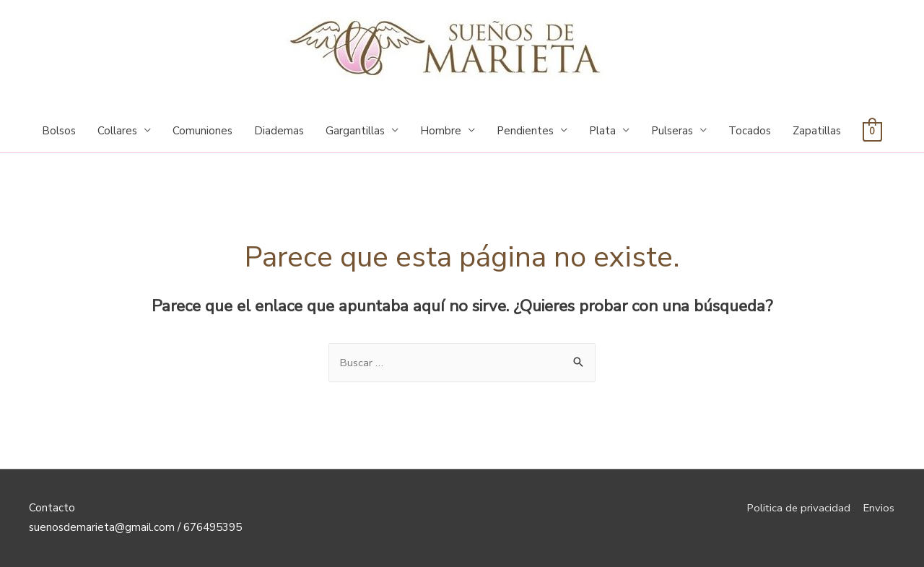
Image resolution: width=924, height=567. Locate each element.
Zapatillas (817, 131)
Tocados (750, 131)
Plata (602, 131)
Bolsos (59, 131)
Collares (117, 131)
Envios (879, 508)
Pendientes (525, 131)
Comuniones (202, 131)
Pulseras (672, 131)
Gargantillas (355, 131)
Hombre (441, 131)
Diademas (279, 131)
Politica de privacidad (797, 508)
